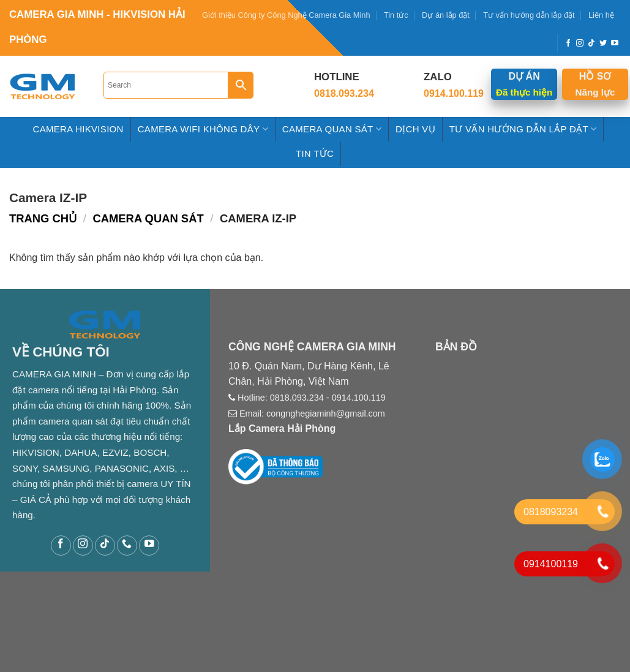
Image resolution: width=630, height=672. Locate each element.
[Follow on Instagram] (580, 43)
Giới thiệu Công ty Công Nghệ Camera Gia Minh (286, 15)
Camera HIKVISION (78, 129)
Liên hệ (601, 15)
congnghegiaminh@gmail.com (326, 413)
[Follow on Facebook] (568, 43)
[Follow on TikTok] (591, 43)
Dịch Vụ (415, 129)
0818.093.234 (297, 398)
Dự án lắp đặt (446, 15)
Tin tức (396, 15)
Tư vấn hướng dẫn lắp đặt (529, 15)
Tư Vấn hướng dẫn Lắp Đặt (523, 129)
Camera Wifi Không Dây (203, 129)
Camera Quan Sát (332, 129)
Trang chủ (43, 218)
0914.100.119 (359, 398)
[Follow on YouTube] (615, 43)
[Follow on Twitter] (603, 43)
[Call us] (127, 546)
